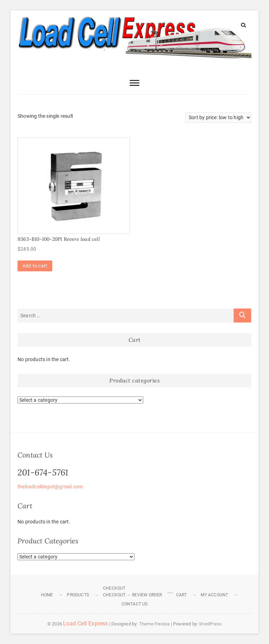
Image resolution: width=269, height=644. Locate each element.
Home (47, 595)
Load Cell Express (85, 623)
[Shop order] (218, 117)
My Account (214, 595)
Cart (182, 595)
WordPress (210, 624)
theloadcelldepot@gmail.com (50, 487)
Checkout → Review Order (133, 595)
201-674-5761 (43, 472)
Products (78, 595)
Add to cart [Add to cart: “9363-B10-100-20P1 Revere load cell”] (35, 266)
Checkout (114, 588)
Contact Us (135, 604)
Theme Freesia (154, 624)
